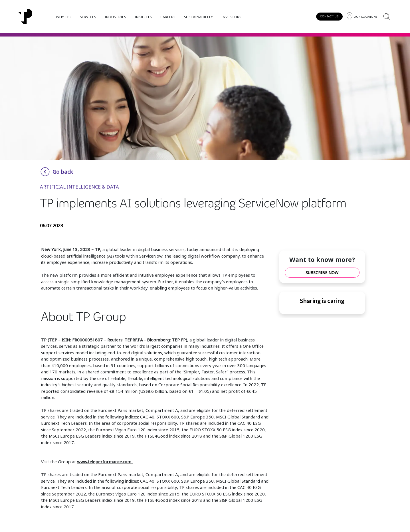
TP (97, 249)
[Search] (386, 16)
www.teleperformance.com (104, 462)
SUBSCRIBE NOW (322, 273)
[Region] (362, 16)
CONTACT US (329, 16)
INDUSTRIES (115, 17)
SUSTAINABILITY (198, 17)
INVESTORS (231, 17)
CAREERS (168, 17)
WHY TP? (64, 17)
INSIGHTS (143, 17)
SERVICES (88, 17)
